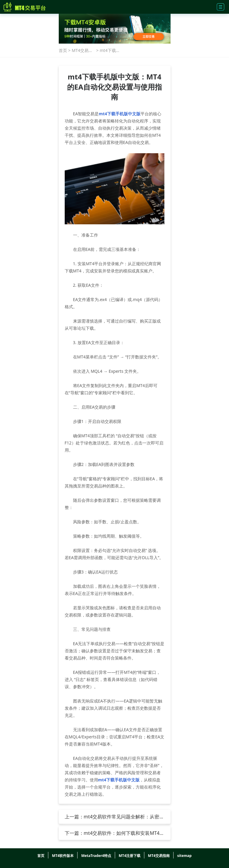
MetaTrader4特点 (96, 856)
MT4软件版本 (63, 856)
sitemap (184, 856)
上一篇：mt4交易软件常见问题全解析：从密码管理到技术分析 (114, 817)
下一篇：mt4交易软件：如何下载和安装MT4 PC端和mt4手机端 (112, 833)
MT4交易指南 (82, 50)
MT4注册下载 (130, 856)
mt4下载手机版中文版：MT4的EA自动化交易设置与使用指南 (111, 50)
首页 (63, 50)
